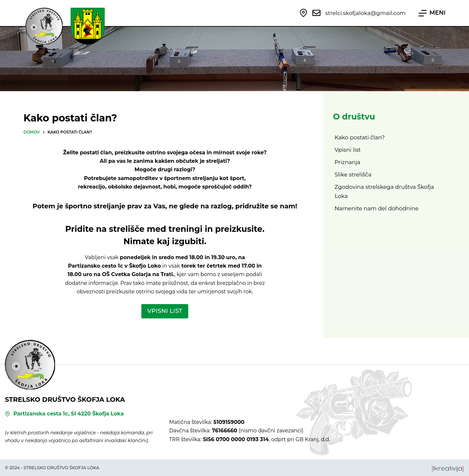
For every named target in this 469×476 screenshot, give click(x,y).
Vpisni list (348, 150)
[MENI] (432, 13)
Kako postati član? (360, 137)
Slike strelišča (353, 175)
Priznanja (347, 162)
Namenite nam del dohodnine (377, 208)
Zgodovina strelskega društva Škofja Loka (384, 191)
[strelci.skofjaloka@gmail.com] (316, 13)
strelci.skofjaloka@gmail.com (366, 13)
